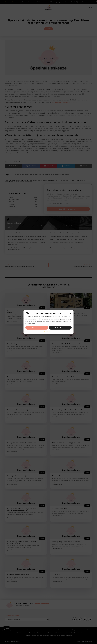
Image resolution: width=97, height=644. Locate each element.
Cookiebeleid (48, 332)
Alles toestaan (37, 328)
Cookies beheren (60, 328)
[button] (71, 313)
